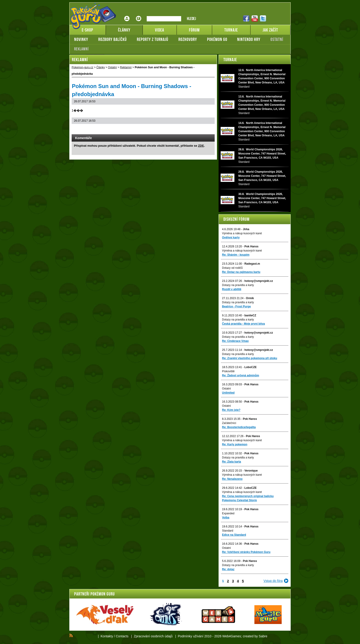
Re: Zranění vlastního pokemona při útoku (250, 358)
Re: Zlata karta (232, 462)
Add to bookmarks (205, 130)
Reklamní (81, 49)
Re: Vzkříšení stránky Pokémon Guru (246, 552)
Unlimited (228, 393)
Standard (228, 531)
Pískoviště (228, 371)
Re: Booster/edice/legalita (239, 427)
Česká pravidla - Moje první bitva (243, 324)
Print (199, 130)
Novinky (81, 39)
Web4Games (232, 636)
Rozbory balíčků (112, 39)
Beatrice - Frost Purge (236, 306)
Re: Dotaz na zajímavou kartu (241, 272)
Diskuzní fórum (236, 219)
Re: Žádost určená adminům (240, 375)
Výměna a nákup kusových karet (242, 233)
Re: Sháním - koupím (236, 255)
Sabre (263, 636)
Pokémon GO (217, 39)
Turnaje (230, 60)
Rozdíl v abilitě (232, 289)
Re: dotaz (228, 569)
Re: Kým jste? (231, 410)
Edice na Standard (234, 535)
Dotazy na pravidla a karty (238, 285)
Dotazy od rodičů (232, 268)
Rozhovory (188, 39)
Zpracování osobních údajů (153, 636)
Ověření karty (231, 238)
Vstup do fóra (273, 581)
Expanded (228, 513)
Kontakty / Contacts (114, 636)
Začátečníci (229, 423)
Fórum (139, 15)
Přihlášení (127, 15)
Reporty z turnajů (153, 39)
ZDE (201, 146)
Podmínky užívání (191, 636)
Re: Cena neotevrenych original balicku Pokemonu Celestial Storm (248, 498)
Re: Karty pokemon (235, 444)
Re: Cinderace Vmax (235, 341)
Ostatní (277, 39)
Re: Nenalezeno (232, 479)
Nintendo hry (249, 39)
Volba (226, 518)
